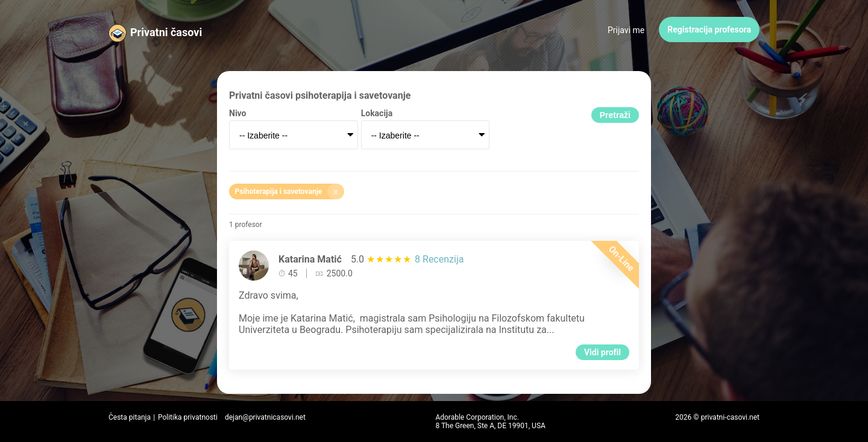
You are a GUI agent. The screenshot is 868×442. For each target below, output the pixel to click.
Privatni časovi (166, 32)
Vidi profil (602, 352)
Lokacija (377, 113)
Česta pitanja (130, 417)
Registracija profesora (709, 30)
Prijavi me (626, 30)
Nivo (237, 113)
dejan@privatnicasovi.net (265, 417)
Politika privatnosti (188, 417)
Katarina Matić (310, 259)
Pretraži (615, 115)
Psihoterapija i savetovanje (290, 191)
